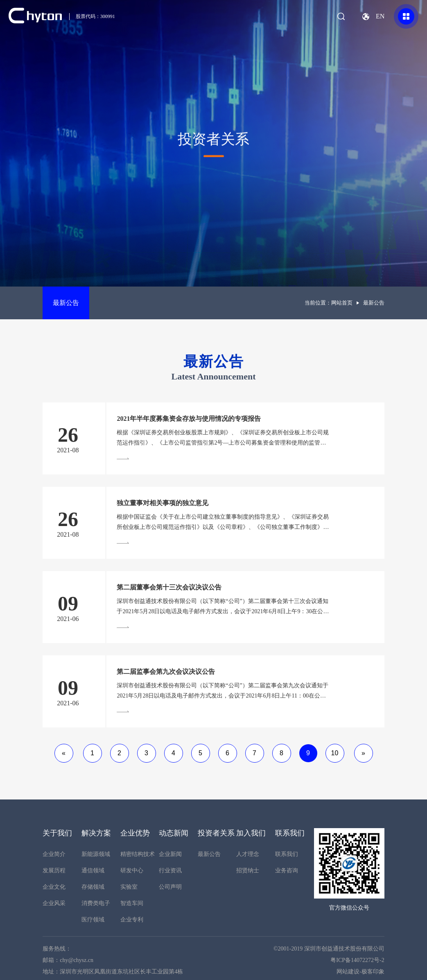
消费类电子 (96, 903)
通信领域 (93, 870)
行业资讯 (170, 870)
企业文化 (54, 887)
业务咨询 (287, 870)
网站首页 (342, 303)
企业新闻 (170, 854)
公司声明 (170, 887)
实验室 (129, 887)
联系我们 (287, 854)
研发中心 (132, 870)
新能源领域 (96, 854)
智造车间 (132, 903)
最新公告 (66, 303)
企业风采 (54, 903)
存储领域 (93, 887)
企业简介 (54, 854)
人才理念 (248, 854)
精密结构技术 (138, 854)
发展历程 (54, 870)
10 (335, 753)
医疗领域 (93, 920)
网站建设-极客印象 (360, 972)
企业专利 (132, 920)
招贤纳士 (248, 870)
